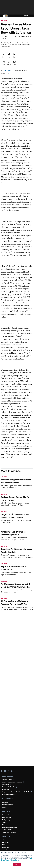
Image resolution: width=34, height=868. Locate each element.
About (4, 840)
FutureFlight (6, 789)
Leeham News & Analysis (11, 794)
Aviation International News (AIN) (13, 782)
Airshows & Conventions (10, 827)
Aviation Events (7, 830)
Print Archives (6, 815)
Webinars (5, 825)
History (4, 845)
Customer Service (8, 805)
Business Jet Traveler (10, 787)
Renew (4, 807)
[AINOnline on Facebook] (1, 771)
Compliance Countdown (9, 832)
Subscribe (5, 802)
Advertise (6, 850)
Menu (28, 16)
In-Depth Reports (7, 820)
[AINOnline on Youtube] (5, 771)
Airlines (4, 20)
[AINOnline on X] (9, 771)
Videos (4, 822)
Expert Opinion (7, 817)
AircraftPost (7, 785)
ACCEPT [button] (17, 864)
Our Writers (6, 842)
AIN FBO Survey (8, 780)
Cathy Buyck (8, 71)
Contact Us (6, 847)
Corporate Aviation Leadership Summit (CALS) (17, 792)
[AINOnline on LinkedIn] (12, 771)
